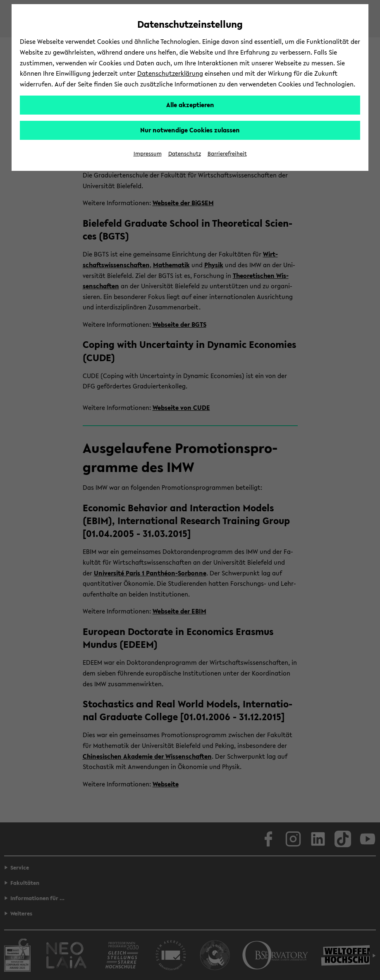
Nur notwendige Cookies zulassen (190, 130)
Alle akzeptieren (190, 105)
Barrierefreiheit (227, 154)
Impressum (148, 154)
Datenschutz (185, 154)
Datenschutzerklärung (170, 73)
